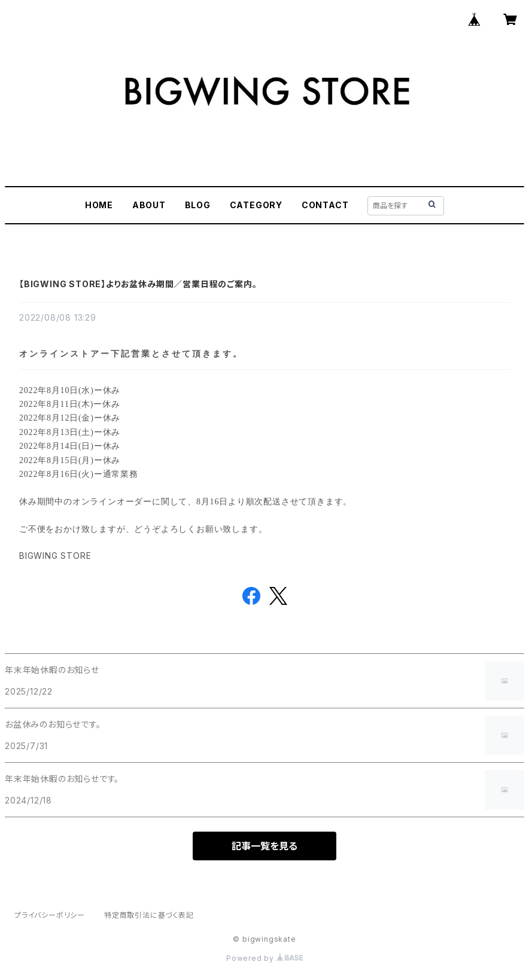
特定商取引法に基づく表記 (149, 915)
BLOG (198, 205)
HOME (99, 205)
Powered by (264, 958)
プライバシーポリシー (50, 915)
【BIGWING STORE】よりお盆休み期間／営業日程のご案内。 (138, 284)
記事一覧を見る (264, 846)
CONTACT (325, 205)
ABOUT (149, 205)
